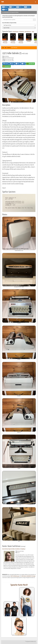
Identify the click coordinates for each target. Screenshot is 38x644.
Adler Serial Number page (15, 576)
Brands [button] (5, 7)
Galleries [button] (19, 7)
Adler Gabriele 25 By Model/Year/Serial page (28, 576)
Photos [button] (18, 64)
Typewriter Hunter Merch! (19, 585)
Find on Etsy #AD (6, 66)
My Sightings (23, 549)
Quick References (28, 32)
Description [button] (6, 64)
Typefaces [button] (27, 7)
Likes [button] (23, 64)
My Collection (18, 549)
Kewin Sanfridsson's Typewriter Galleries (9, 549)
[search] (19, 25)
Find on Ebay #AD (30, 64)
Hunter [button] (12, 64)
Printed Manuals (16, 32)
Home (3, 48)
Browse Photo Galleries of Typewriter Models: (9, 23)
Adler (6, 48)
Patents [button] (5, 10)
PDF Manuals (22, 32)
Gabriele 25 (9, 48)
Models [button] (12, 7)
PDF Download (5, 43)
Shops (33, 32)
